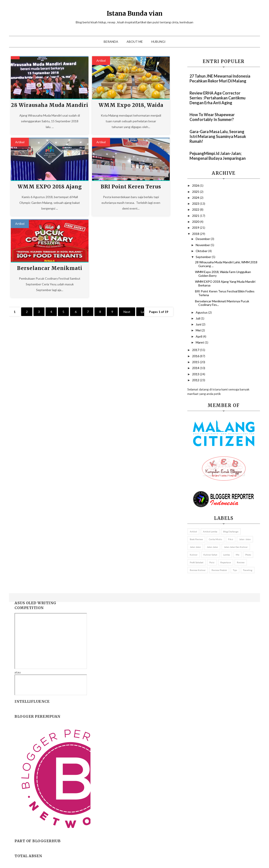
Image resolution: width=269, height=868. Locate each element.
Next (130, 312)
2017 (196, 350)
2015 (196, 362)
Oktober (202, 251)
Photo (248, 555)
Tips (235, 570)
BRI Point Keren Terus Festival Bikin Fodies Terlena (225, 293)
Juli (198, 318)
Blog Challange (231, 532)
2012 (196, 380)
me (238, 555)
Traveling (248, 570)
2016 (196, 356)
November (203, 245)
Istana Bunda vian (135, 13)
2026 (196, 185)
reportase (226, 562)
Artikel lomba (210, 532)
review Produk (219, 570)
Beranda (111, 42)
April (199, 336)
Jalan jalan (195, 547)
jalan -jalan (245, 539)
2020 (196, 222)
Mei (199, 330)
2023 (196, 204)
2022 (196, 209)
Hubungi (158, 42)
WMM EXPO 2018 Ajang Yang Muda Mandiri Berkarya (225, 283)
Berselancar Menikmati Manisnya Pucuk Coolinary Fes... (222, 303)
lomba (227, 555)
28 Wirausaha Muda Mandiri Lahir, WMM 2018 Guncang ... (226, 264)
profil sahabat (197, 562)
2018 (196, 234)
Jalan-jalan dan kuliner (236, 547)
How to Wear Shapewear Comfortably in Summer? (212, 117)
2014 (196, 368)
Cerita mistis (216, 539)
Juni (199, 324)
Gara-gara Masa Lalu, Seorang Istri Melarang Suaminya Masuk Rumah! (218, 136)
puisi (212, 562)
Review (241, 562)
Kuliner (194, 555)
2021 (196, 216)
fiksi (231, 539)
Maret (200, 342)
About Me (135, 42)
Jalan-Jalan (212, 547)
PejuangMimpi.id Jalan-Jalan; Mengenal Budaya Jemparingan (218, 156)
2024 (196, 198)
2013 (196, 374)
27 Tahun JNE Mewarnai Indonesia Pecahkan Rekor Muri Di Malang (220, 78)
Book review (196, 539)
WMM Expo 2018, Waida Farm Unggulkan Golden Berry (223, 274)
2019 (196, 228)
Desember (203, 239)
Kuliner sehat (210, 555)
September (204, 257)
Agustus (202, 312)
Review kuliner (198, 570)
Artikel (101, 60)
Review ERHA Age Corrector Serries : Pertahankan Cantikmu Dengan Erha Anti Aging (217, 98)
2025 (196, 192)
